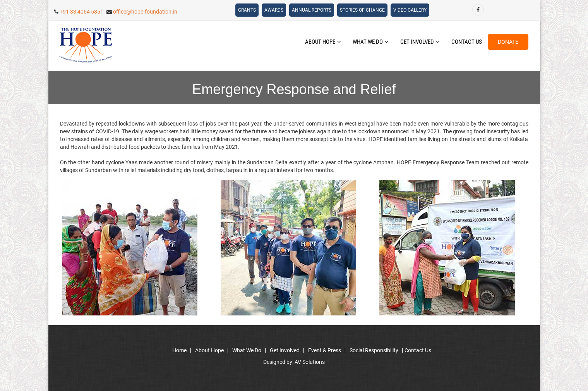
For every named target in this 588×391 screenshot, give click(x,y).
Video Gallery (410, 10)
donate (508, 42)
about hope (323, 42)
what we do (371, 42)
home (179, 350)
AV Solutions (310, 362)
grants (247, 10)
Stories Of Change (362, 10)
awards (274, 10)
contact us (467, 42)
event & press (325, 350)
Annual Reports (312, 10)
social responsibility (374, 350)
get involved (420, 42)
